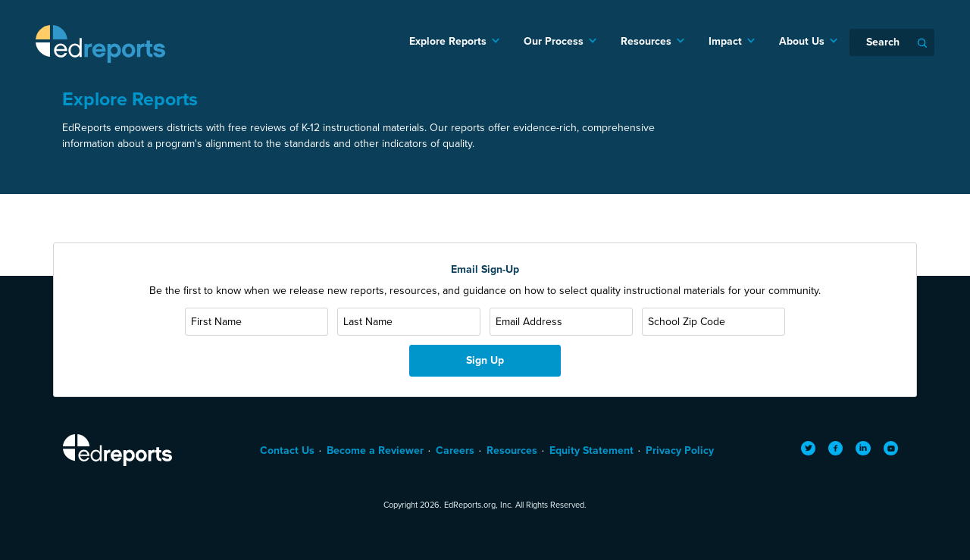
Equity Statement (591, 451)
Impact (725, 41)
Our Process (554, 41)
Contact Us (287, 451)
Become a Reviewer (375, 451)
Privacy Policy (680, 451)
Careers (455, 451)
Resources (646, 41)
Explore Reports (448, 41)
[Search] (892, 42)
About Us (802, 41)
